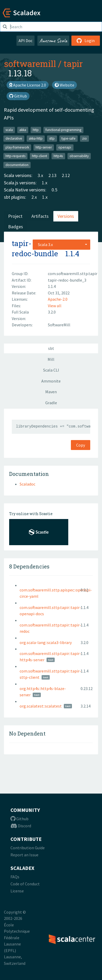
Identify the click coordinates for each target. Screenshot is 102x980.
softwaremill (30, 64)
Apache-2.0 (58, 299)
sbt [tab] (51, 348)
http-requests (15, 156)
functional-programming (63, 130)
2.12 (66, 175)
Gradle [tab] (51, 403)
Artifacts (40, 216)
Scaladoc (27, 484)
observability (79, 156)
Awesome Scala (53, 41)
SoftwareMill (59, 325)
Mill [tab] (51, 359)
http (36, 130)
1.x (45, 183)
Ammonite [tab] (51, 381)
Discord (21, 826)
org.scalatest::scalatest (41, 706)
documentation (17, 165)
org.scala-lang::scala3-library (46, 642)
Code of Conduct (25, 884)
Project (15, 216)
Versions (66, 216)
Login (86, 41)
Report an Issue (24, 855)
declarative (14, 138)
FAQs (15, 877)
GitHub (18, 96)
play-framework (17, 147)
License (17, 891)
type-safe (69, 138)
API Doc (25, 41)
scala (9, 130)
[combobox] (61, 244)
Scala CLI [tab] (51, 370)
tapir (73, 64)
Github (19, 819)
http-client (39, 156)
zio (84, 138)
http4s (58, 156)
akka (23, 130)
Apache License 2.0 (28, 85)
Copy (81, 445)
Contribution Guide (28, 848)
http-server (44, 147)
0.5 (54, 190)
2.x (34, 197)
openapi (65, 147)
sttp (52, 138)
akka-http (36, 138)
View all (55, 306)
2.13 (52, 175)
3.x (40, 175)
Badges (16, 227)
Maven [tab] (51, 392)
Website (64, 85)
